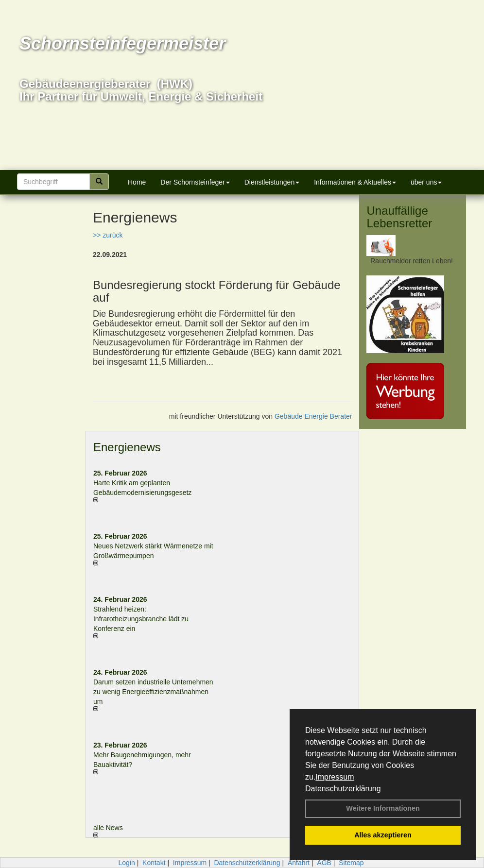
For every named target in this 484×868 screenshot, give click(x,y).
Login (126, 863)
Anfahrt (299, 863)
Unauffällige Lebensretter (399, 217)
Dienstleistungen (272, 182)
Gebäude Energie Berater (313, 416)
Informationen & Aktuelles (355, 182)
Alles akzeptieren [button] (383, 835)
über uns (426, 182)
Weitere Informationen (383, 808)
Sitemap (351, 863)
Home (137, 182)
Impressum (335, 777)
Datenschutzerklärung (343, 789)
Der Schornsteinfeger (195, 182)
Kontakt (154, 863)
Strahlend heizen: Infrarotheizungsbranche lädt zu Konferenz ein (141, 619)
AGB (324, 863)
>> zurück (108, 235)
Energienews (127, 447)
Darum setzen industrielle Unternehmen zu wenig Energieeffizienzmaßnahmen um (153, 692)
